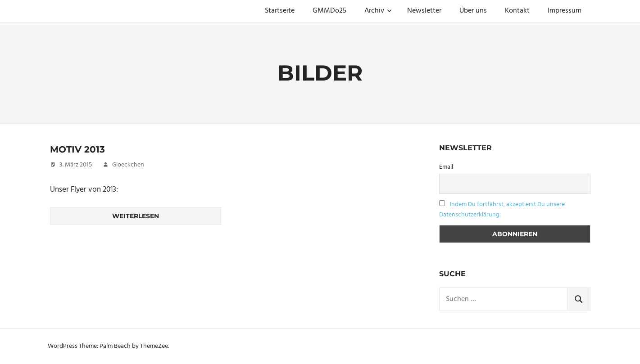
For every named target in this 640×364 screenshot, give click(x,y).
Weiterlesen (136, 216)
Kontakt (517, 11)
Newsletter (424, 11)
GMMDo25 (329, 11)
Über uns (473, 11)
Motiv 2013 (77, 149)
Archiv (378, 11)
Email (446, 167)
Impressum (565, 11)
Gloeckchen (128, 165)
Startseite (280, 11)
